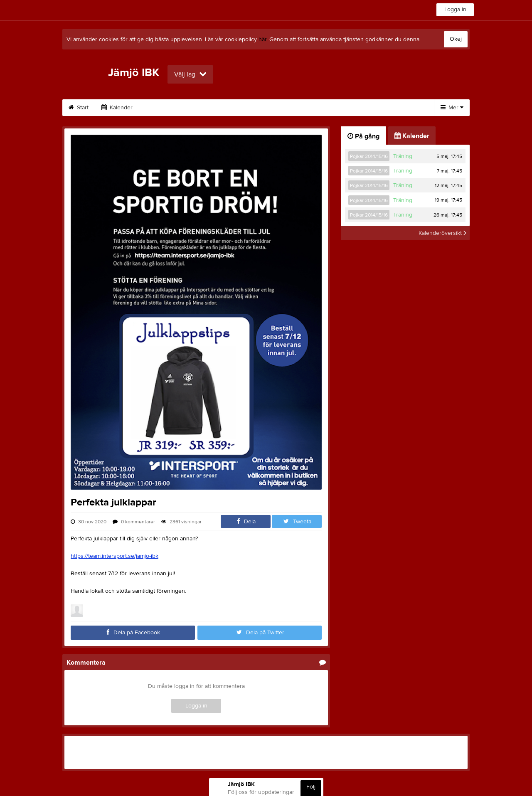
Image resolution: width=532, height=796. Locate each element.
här (262, 39)
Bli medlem (389, 108)
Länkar (298, 108)
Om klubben (214, 108)
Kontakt (259, 108)
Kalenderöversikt (442, 233)
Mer (452, 108)
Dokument (341, 108)
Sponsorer (163, 108)
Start (79, 108)
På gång (363, 136)
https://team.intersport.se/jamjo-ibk (115, 556)
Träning (403, 156)
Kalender (117, 108)
